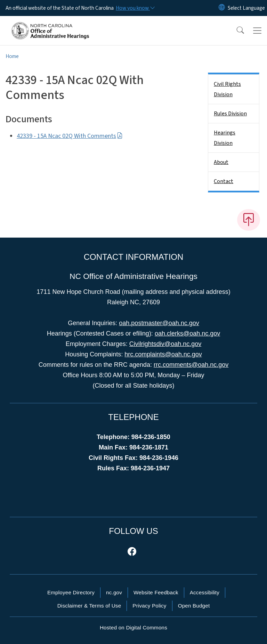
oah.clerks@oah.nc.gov (187, 333)
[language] (246, 8)
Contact (224, 181)
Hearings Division (225, 138)
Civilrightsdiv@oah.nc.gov (165, 344)
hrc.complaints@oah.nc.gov (163, 354)
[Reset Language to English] (222, 8)
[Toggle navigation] (257, 31)
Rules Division (230, 114)
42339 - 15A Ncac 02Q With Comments (70, 136)
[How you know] (135, 8)
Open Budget (194, 606)
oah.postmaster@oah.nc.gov (159, 323)
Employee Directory (71, 592)
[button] (236, 31)
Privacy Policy (149, 606)
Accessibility (205, 592)
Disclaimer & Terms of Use (89, 606)
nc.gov (114, 592)
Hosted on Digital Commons (133, 628)
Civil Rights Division (227, 89)
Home (12, 56)
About (221, 162)
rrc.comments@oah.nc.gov (191, 365)
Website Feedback (156, 592)
